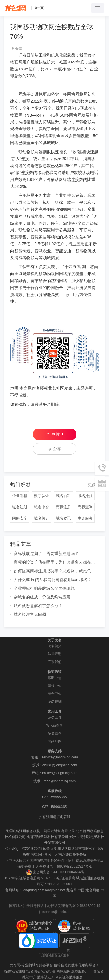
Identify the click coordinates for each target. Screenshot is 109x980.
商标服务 (63, 971)
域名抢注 (85, 496)
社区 (40, 8)
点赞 (54, 434)
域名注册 (20, 507)
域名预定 (33, 971)
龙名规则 (55, 702)
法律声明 (55, 654)
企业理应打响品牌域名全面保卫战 (44, 588)
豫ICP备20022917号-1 (74, 866)
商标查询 (85, 507)
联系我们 (55, 662)
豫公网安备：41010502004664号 (55, 872)
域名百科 (63, 496)
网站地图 (55, 741)
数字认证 (42, 496)
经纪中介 (29, 977)
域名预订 (42, 518)
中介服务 (85, 518)
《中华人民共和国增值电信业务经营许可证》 (40, 861)
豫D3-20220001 (60, 884)
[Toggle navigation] (98, 8)
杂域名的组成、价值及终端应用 (42, 597)
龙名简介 (55, 646)
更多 (92, 484)
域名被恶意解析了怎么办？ (38, 606)
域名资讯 (63, 518)
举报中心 (55, 686)
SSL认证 (59, 977)
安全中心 (55, 694)
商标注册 (63, 507)
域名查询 (55, 733)
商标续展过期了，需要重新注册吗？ (46, 553)
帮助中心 (55, 678)
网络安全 (20, 518)
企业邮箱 (20, 496)
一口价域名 (95, 971)
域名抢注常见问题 (30, 614)
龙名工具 (55, 718)
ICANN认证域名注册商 (23, 878)
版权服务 (78, 971)
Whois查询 (54, 725)
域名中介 (42, 507)
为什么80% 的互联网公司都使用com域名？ (53, 580)
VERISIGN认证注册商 (58, 878)
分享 (16, 49)
